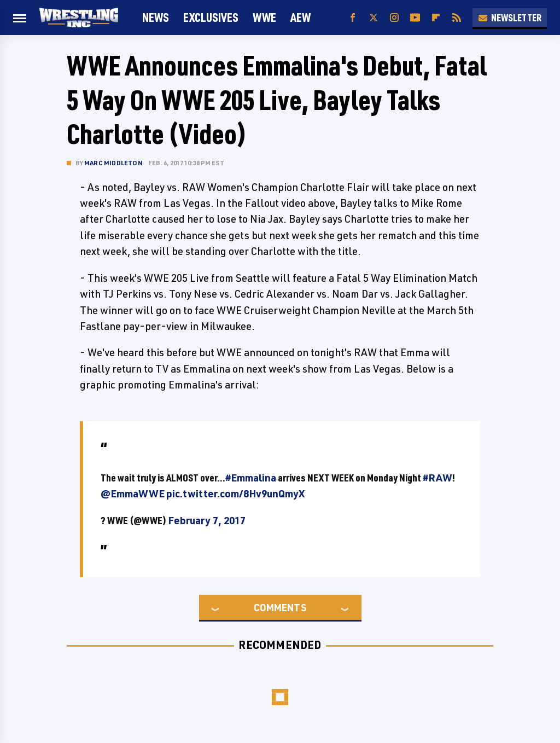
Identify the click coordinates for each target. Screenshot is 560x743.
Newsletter (510, 18)
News (156, 17)
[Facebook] (353, 18)
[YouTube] (415, 18)
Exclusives (211, 17)
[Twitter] (374, 18)
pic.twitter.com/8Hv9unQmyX (235, 494)
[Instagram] (394, 18)
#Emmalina (251, 478)
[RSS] (457, 18)
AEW (301, 17)
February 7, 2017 (207, 520)
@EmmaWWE (133, 494)
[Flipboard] (436, 18)
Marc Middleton (113, 163)
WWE (264, 17)
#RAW (437, 478)
